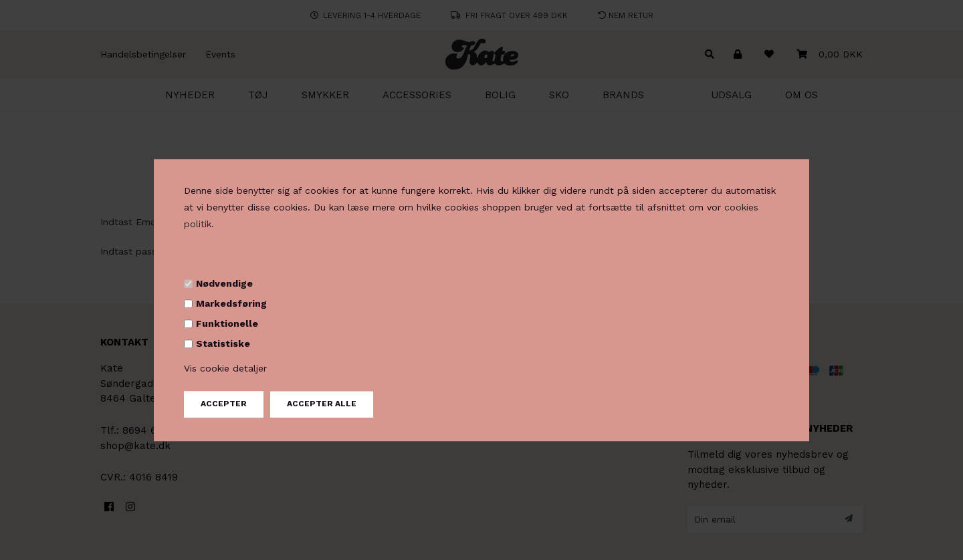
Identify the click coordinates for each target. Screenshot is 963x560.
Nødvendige (224, 283)
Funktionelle (227, 323)
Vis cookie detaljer (225, 369)
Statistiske (223, 343)
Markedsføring (231, 303)
